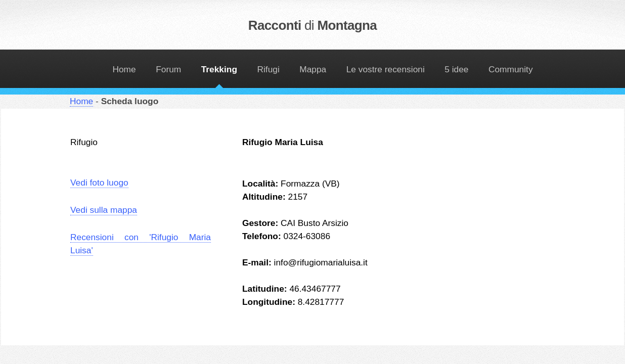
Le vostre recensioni (386, 69)
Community (511, 69)
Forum (168, 69)
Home (124, 69)
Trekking (219, 69)
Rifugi (268, 69)
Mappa (313, 69)
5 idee (456, 69)
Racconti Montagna (312, 25)
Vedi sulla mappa (104, 210)
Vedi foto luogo (99, 183)
